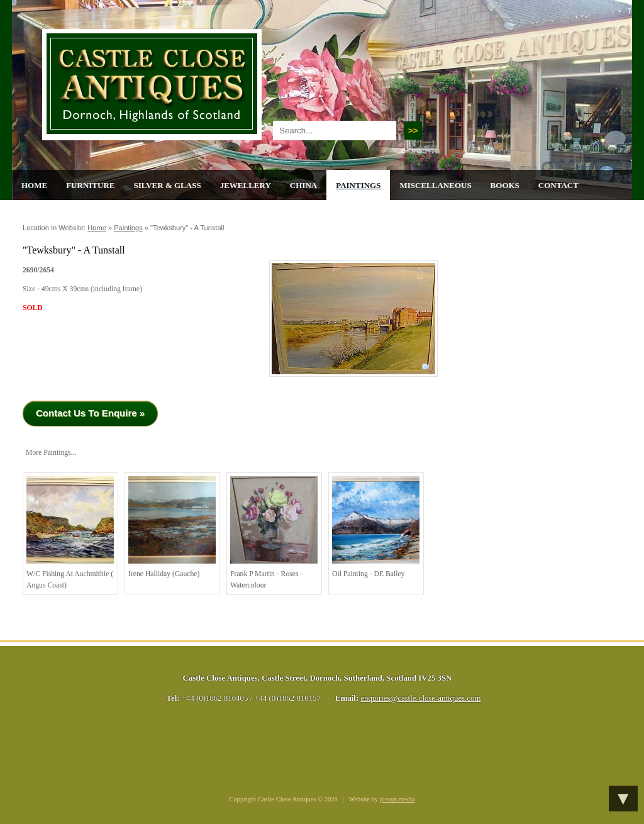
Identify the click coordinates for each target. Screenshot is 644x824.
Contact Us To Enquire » (90, 413)
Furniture (90, 185)
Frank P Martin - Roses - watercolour (274, 533)
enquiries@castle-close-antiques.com (420, 698)
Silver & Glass (167, 185)
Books (505, 185)
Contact (558, 185)
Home (34, 185)
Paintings (358, 185)
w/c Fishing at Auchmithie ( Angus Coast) (70, 533)
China (303, 185)
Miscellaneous (435, 185)
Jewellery (246, 185)
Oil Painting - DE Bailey (376, 527)
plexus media (397, 799)
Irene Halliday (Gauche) (172, 527)
